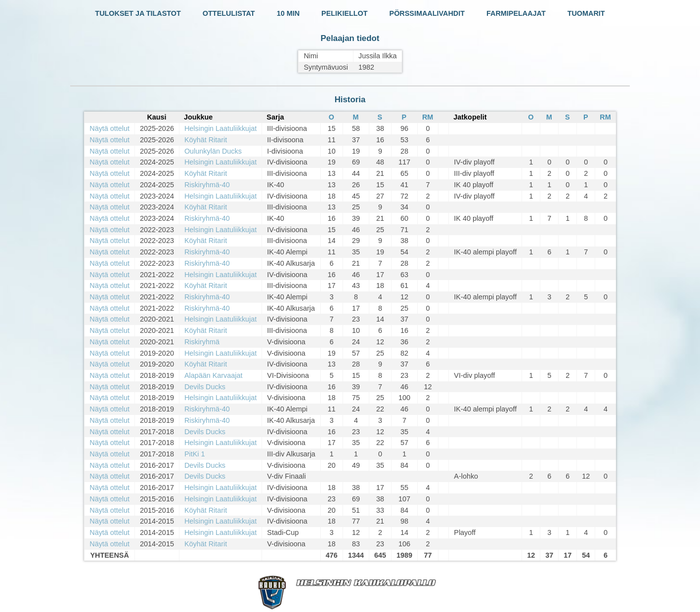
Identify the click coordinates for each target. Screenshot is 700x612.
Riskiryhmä (202, 342)
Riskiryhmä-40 (207, 185)
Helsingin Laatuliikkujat (220, 128)
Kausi (156, 117)
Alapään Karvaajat (214, 375)
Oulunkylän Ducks (213, 151)
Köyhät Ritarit (206, 140)
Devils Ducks (205, 387)
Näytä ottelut (109, 128)
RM (428, 117)
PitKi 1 (195, 454)
